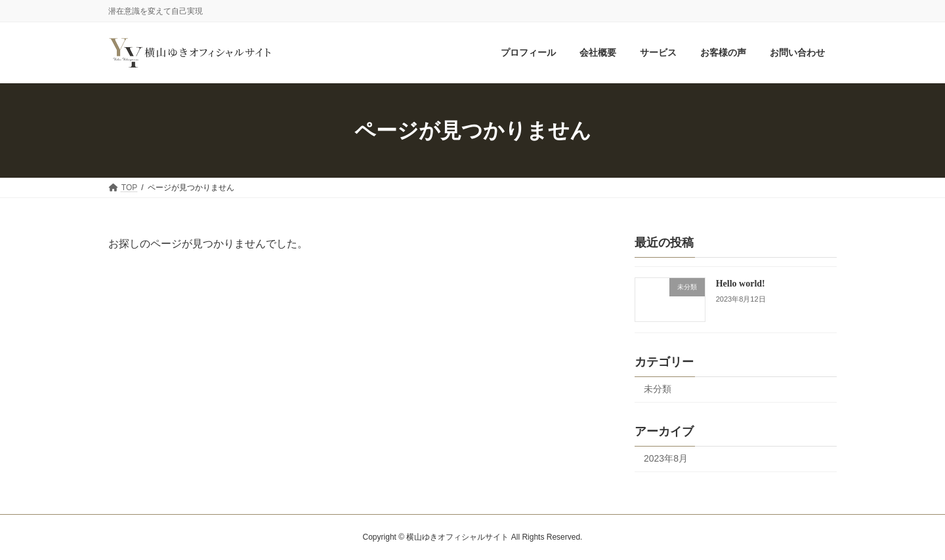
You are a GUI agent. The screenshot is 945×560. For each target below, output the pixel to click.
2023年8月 (666, 458)
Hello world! (741, 284)
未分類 (658, 390)
